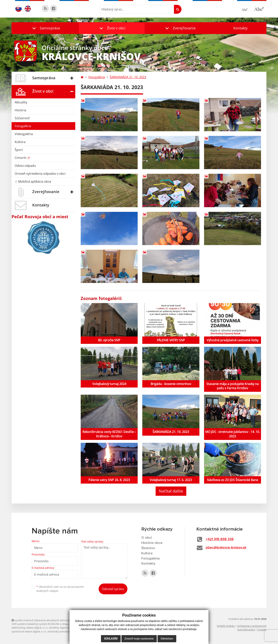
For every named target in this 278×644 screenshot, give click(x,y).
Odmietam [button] (167, 639)
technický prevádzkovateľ (62, 631)
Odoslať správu (113, 589)
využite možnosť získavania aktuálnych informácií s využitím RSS (50, 620)
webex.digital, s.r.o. (37, 628)
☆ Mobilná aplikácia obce (33, 181)
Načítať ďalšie (171, 491)
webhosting (18, 628)
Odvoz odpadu (25, 166)
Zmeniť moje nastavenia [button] (139, 639)
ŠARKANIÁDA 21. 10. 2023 (128, 77)
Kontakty (240, 28)
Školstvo (148, 548)
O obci (147, 538)
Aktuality (21, 102)
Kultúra (20, 142)
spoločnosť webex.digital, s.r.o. (29, 631)
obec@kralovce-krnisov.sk (226, 548)
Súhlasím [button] (111, 639)
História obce (152, 543)
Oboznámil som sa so (60, 589)
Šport (19, 150)
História (20, 110)
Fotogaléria (23, 126)
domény (54, 628)
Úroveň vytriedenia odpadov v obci (40, 174)
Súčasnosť (22, 118)
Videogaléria (24, 134)
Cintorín (21, 158)
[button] (45, 28)
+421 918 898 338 (220, 539)
